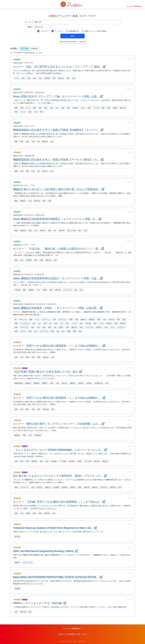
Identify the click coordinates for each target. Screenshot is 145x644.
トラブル (96, 108)
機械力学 (73, 383)
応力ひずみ (104, 487)
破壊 (45, 323)
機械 (16, 108)
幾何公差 (61, 78)
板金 (30, 112)
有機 (74, 331)
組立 (76, 290)
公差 (29, 78)
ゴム (62, 323)
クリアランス (68, 290)
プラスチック (46, 320)
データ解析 (63, 461)
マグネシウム (24, 327)
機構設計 (28, 383)
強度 (51, 290)
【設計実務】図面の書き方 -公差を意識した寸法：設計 (48, 372)
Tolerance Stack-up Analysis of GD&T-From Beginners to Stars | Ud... (55, 528)
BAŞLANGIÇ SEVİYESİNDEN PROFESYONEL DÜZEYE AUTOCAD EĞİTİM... (58, 577)
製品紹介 (105, 461)
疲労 (116, 323)
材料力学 (111, 320)
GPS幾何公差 (99, 383)
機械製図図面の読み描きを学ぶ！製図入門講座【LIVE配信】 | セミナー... (58, 130)
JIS (38, 142)
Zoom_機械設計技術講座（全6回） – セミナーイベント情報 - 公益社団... (58, 308)
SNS (34, 108)
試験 (44, 327)
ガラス (101, 323)
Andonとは (62, 634)
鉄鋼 (52, 331)
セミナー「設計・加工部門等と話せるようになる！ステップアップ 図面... (59, 67)
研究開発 (29, 260)
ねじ (40, 323)
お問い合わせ (82, 634)
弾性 (118, 320)
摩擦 (16, 323)
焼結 (81, 323)
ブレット (23, 112)
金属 (22, 108)
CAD (22, 142)
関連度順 (34, 49)
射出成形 (88, 323)
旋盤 (16, 331)
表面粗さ (43, 231)
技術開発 (64, 487)
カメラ (83, 108)
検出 (47, 461)
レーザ (37, 320)
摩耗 (95, 323)
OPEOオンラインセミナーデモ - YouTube (40, 603)
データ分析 (88, 461)
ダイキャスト (89, 327)
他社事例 (72, 461)
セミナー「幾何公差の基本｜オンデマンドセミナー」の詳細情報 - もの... (59, 424)
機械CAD (37, 383)
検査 (103, 108)
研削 (16, 112)
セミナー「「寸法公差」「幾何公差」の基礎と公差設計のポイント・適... (59, 249)
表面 (74, 78)
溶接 (54, 78)
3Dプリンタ (23, 320)
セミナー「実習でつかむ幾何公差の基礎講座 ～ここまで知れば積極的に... (59, 346)
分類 (67, 327)
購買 (39, 357)
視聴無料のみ (74, 31)
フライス (23, 331)
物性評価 (113, 487)
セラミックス (63, 320)
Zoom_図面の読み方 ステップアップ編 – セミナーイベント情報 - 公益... (58, 96)
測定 (124, 320)
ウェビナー (45, 31)
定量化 (80, 461)
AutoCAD (17, 589)
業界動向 (34, 461)
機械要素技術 (19, 383)
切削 (40, 78)
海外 (33, 357)
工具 (38, 327)
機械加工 (84, 320)
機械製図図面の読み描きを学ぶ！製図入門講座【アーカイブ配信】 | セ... (58, 160)
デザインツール (28, 563)
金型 (56, 323)
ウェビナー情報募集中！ (135, 6)
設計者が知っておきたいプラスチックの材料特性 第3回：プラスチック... (60, 476)
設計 (68, 78)
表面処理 (47, 78)
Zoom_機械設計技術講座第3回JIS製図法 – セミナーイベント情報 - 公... (57, 219)
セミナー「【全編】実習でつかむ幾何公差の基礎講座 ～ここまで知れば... (59, 502)
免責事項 (72, 634)
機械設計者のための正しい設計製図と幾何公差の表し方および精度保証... (59, 189)
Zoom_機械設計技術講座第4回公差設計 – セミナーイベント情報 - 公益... (58, 278)
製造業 (45, 290)
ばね (57, 108)
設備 (41, 260)
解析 (27, 357)
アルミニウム (44, 331)
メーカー (74, 323)
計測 (16, 461)
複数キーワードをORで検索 (95, 31)
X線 (58, 331)
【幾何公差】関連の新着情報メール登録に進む (73, 42)
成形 (40, 108)
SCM (71, 320)
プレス (112, 327)
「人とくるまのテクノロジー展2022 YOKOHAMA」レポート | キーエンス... (60, 450)
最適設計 (81, 383)
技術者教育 (38, 435)
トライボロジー (25, 323)
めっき (17, 78)
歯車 (109, 108)
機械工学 (95, 487)
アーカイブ (59, 31)
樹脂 (34, 78)
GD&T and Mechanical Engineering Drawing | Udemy (45, 551)
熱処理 (115, 108)
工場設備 (17, 290)
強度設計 (123, 323)
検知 (41, 461)
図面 (23, 78)
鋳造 (81, 327)
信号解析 (54, 461)
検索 (73, 36)
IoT (51, 323)
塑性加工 (99, 327)
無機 (69, 331)
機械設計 (23, 201)
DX (16, 320)
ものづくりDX (71, 231)
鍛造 (30, 331)
